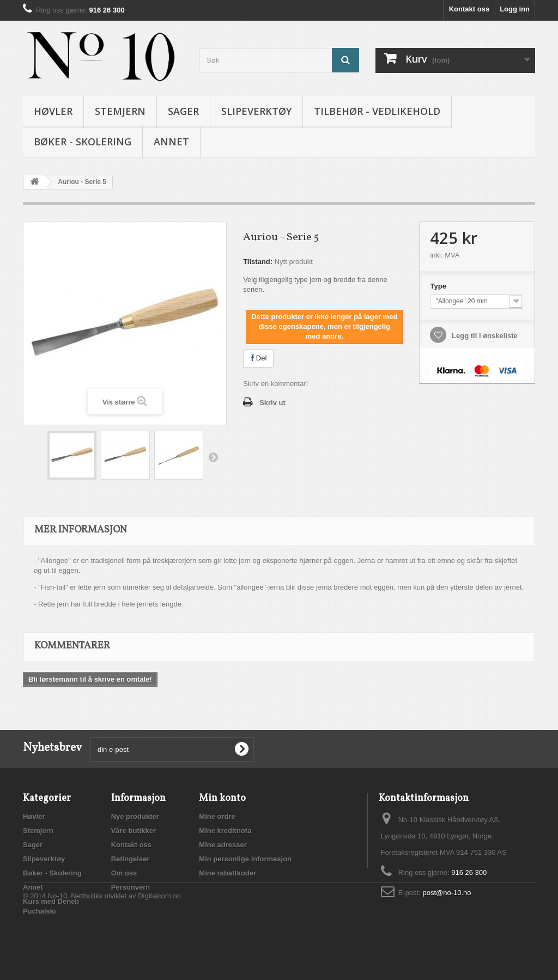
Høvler (53, 111)
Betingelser (131, 859)
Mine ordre (217, 816)
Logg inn (515, 9)
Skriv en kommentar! (275, 384)
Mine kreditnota (225, 831)
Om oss (124, 873)
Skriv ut (272, 403)
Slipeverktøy (256, 111)
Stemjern (120, 111)
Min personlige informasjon (245, 859)
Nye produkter (135, 816)
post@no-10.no (447, 893)
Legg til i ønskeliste (483, 336)
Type (439, 286)
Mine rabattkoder (228, 873)
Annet (171, 142)
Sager (183, 111)
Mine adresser (223, 845)
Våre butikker (134, 831)
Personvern (131, 887)
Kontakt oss (469, 9)
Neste (213, 457)
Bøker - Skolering (83, 142)
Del (258, 358)
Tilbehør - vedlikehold (377, 111)
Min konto (222, 798)
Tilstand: (258, 262)
